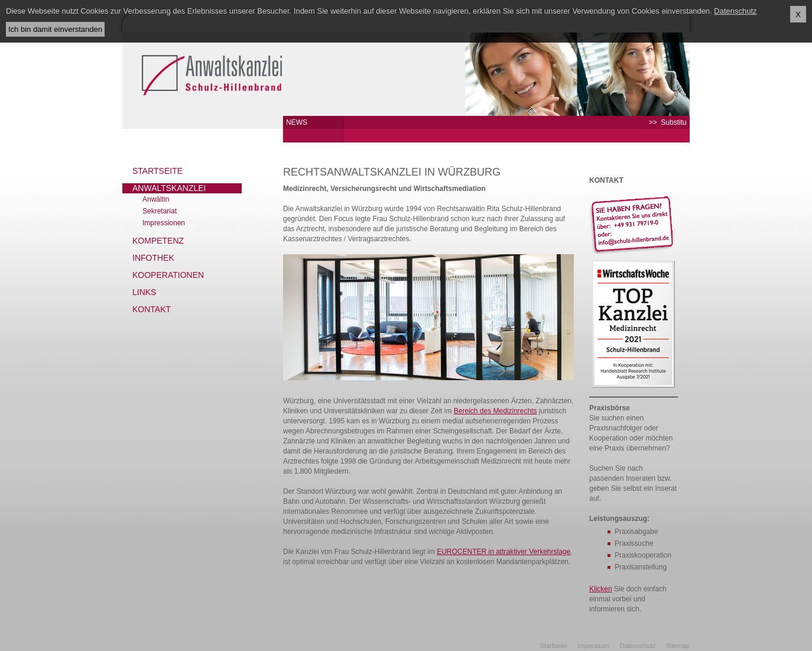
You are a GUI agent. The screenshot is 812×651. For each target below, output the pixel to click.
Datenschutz (637, 646)
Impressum (593, 646)
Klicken (601, 589)
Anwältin (156, 199)
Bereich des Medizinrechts (496, 411)
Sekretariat (160, 211)
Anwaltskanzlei (169, 188)
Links (144, 292)
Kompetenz (158, 241)
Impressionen (164, 223)
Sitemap (678, 646)
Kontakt (152, 309)
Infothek (153, 258)
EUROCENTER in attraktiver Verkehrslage (504, 552)
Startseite (157, 171)
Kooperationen (168, 275)
